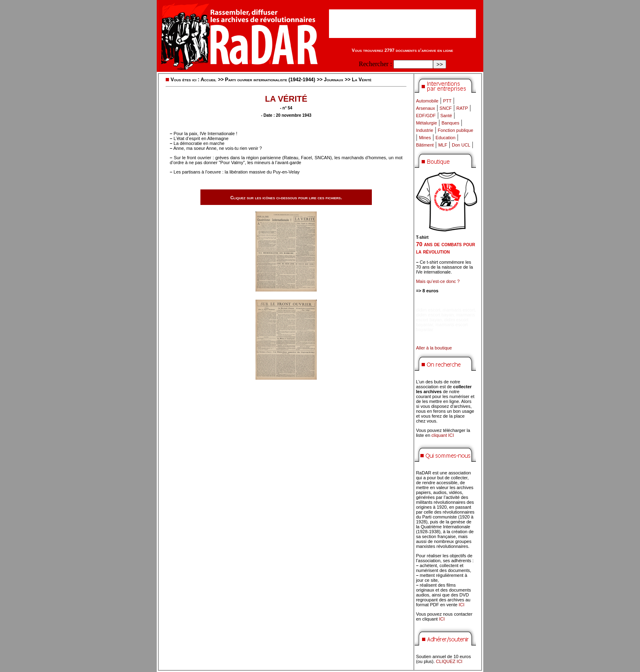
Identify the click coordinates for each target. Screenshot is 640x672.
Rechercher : (375, 64)
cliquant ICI (443, 435)
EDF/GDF (426, 116)
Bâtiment (425, 145)
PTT (447, 101)
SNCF (446, 108)
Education (446, 138)
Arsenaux (425, 108)
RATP (462, 108)
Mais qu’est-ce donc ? (438, 281)
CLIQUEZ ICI (449, 661)
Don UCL (461, 145)
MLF (443, 145)
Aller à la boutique (434, 348)
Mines (425, 138)
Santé (446, 116)
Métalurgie (426, 123)
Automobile (427, 101)
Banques (450, 123)
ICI (462, 605)
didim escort (428, 310)
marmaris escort (459, 310)
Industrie (424, 130)
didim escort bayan (435, 315)
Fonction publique (456, 130)
